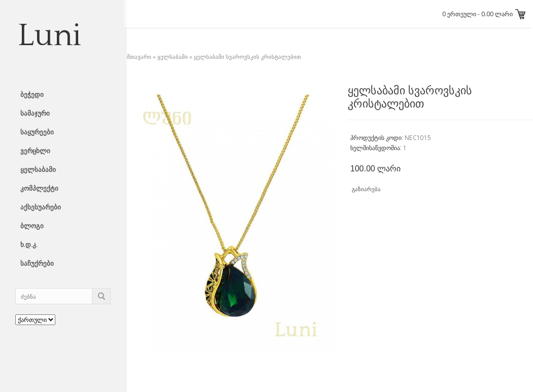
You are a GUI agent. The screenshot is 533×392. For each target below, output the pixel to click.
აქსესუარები (41, 207)
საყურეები (37, 132)
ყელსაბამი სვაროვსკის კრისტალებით (247, 57)
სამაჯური (35, 113)
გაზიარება (366, 189)
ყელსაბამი (38, 169)
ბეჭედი (32, 94)
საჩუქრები (37, 263)
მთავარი (139, 57)
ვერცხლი (35, 151)
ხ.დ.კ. (29, 244)
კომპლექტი (39, 188)
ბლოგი (32, 226)
